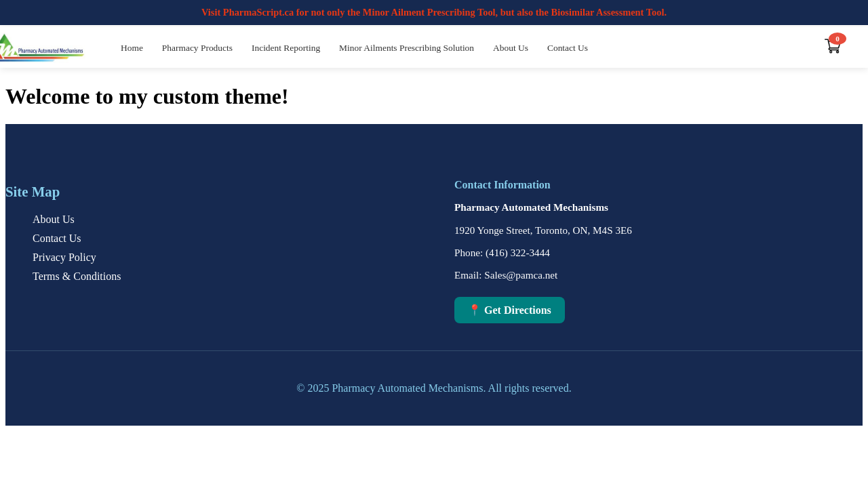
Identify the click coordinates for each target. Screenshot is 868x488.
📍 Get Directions (510, 310)
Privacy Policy (64, 257)
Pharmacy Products (197, 48)
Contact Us (568, 48)
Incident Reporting (286, 48)
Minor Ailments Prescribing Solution (407, 48)
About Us (511, 48)
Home (132, 48)
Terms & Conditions (77, 276)
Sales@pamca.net (521, 275)
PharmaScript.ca (258, 12)
